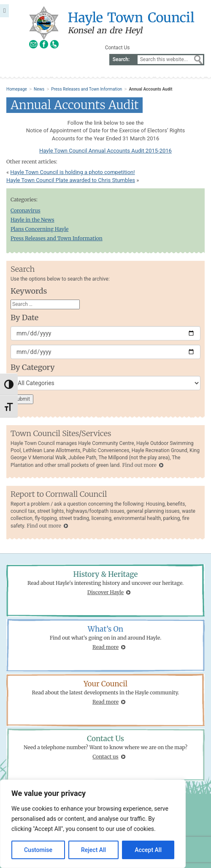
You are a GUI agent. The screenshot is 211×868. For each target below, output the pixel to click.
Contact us (105, 757)
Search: (121, 59)
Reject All (93, 850)
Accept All (148, 850)
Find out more (139, 465)
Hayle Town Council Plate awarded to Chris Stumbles (71, 180)
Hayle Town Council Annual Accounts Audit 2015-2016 (105, 151)
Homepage (17, 89)
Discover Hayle (105, 592)
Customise (38, 850)
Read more (105, 647)
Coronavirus (26, 210)
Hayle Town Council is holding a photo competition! (72, 172)
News (39, 89)
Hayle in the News (32, 220)
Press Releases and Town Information (87, 89)
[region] (93, 824)
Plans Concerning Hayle (39, 229)
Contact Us (118, 48)
